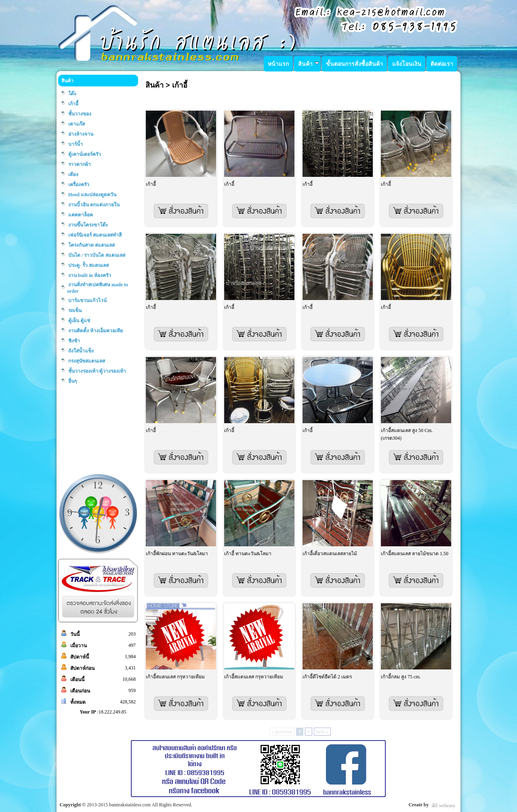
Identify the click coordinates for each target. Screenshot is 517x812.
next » (322, 732)
